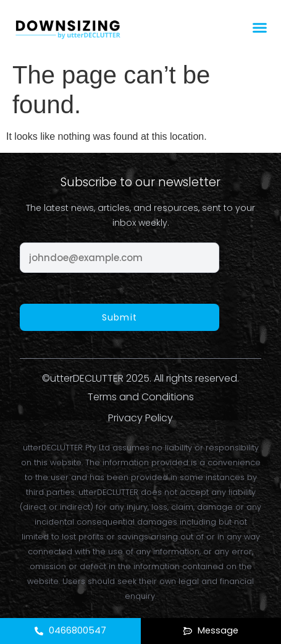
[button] (260, 28)
